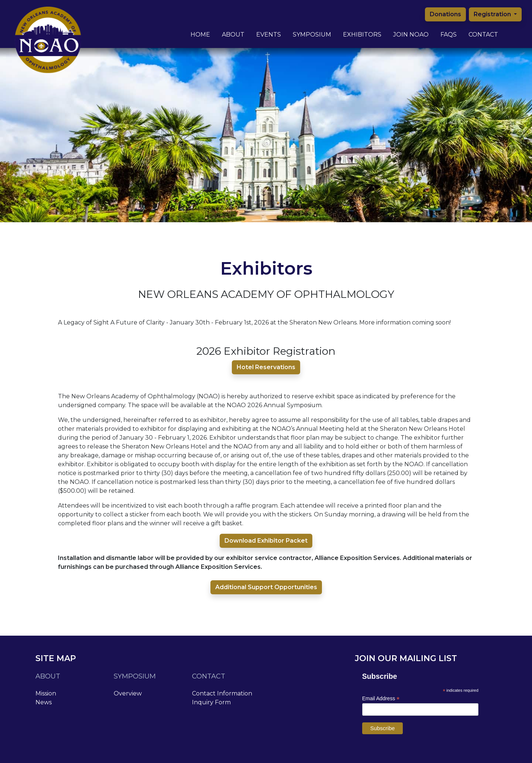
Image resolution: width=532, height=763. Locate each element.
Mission (46, 693)
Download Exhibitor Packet (266, 541)
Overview (128, 693)
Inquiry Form (211, 702)
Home (200, 35)
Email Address (381, 699)
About (233, 29)
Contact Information (222, 693)
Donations (445, 14)
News (44, 702)
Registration (493, 14)
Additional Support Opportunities (266, 587)
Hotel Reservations (266, 367)
